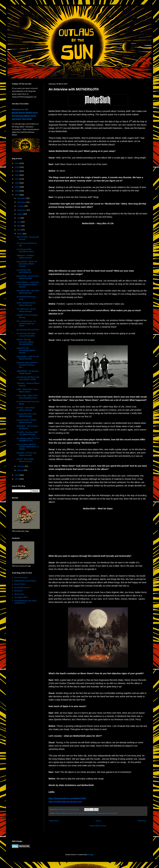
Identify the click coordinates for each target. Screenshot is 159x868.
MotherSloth (92, 813)
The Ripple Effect (21, 597)
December (22, 198)
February (21, 466)
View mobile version (98, 826)
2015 (17, 479)
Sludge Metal (102, 813)
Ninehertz (18, 591)
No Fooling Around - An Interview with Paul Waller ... (26, 324)
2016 (17, 475)
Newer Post (54, 821)
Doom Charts (20, 584)
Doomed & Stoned (22, 588)
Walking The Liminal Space (25, 581)
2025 (17, 163)
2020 (17, 183)
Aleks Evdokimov (62, 813)
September (22, 210)
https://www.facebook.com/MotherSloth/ (67, 798)
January (21, 470)
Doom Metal (73, 813)
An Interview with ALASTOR (28, 330)
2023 (17, 171)
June (19, 222)
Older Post (142, 821)
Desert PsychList (21, 578)
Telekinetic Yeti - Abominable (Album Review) (26, 350)
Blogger (91, 855)
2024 (17, 167)
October (21, 206)
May (19, 226)
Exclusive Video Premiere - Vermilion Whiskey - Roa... (27, 365)
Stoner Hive (19, 594)
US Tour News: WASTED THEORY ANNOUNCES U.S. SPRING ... (28, 447)
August (20, 214)
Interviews (82, 813)
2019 (17, 187)
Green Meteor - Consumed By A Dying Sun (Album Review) (28, 285)
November (22, 202)
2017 (17, 195)
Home (98, 821)
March (20, 234)
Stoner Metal (112, 813)
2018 (17, 191)
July (19, 218)
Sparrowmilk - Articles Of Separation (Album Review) (27, 264)
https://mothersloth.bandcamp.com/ (65, 802)
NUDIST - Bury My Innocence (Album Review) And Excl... (25, 342)
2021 (17, 179)
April (19, 230)
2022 (17, 175)
